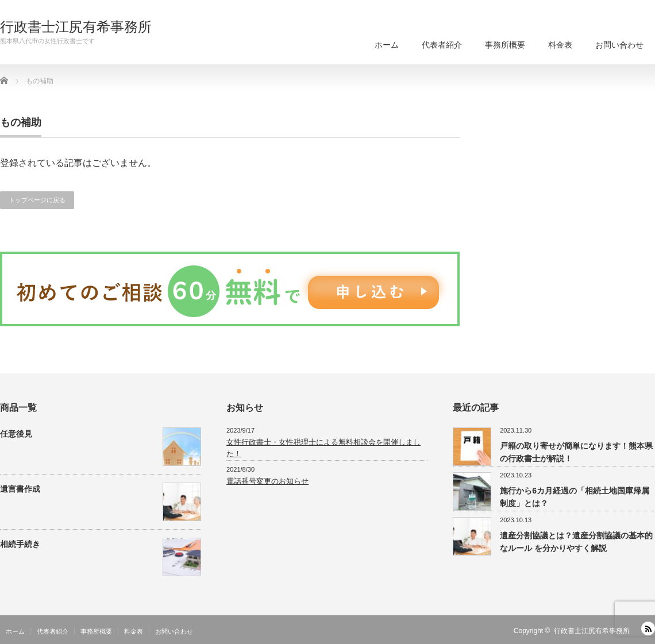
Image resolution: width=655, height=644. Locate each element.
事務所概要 (505, 45)
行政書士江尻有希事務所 (76, 27)
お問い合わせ (619, 45)
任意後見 (16, 434)
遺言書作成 (20, 489)
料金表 (560, 45)
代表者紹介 (442, 45)
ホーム (387, 45)
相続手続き (20, 544)
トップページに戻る (37, 200)
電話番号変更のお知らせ (267, 481)
